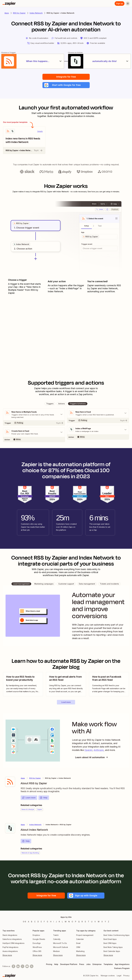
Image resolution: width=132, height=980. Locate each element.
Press (82, 964)
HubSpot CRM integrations (13, 943)
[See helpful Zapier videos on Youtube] (27, 966)
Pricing (49, 964)
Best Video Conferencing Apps (117, 935)
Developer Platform (69, 964)
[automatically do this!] (99, 61)
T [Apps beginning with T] (89, 922)
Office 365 (37, 951)
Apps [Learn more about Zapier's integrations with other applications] (7, 13)
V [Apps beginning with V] (95, 922)
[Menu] (128, 4)
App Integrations (122, 964)
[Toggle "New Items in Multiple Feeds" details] (34, 414)
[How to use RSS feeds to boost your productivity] (23, 684)
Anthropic (99, 750)
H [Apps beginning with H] (51, 922)
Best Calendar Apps (112, 951)
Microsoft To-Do (60, 943)
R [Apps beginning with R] (82, 922)
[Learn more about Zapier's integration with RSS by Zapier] (10, 782)
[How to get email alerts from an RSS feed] (66, 684)
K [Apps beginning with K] (59, 922)
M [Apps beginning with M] (66, 922)
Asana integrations (10, 951)
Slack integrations (10, 935)
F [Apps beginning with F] (44, 922)
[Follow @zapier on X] (23, 966)
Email (78, 943)
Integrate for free (66, 77)
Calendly (57, 939)
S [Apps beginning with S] (85, 922)
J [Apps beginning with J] (56, 922)
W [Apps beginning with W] (99, 922)
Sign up (120, 3)
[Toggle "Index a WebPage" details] (98, 430)
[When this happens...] (33, 61)
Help (44, 798)
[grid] (21, 223)
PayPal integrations (10, 947)
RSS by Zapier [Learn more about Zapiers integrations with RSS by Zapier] (19, 13)
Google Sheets (39, 939)
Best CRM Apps (110, 943)
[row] (21, 223)
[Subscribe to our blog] (32, 966)
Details (40, 131)
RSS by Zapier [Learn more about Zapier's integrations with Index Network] (35, 778)
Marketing (80, 951)
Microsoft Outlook (61, 947)
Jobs (88, 964)
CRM (78, 947)
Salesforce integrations (12, 939)
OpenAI (88, 750)
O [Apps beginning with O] (72, 922)
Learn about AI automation (92, 757)
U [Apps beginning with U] (92, 922)
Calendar (80, 939)
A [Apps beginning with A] (29, 922)
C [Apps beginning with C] (35, 922)
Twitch (56, 935)
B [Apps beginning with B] (32, 922)
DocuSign (37, 943)
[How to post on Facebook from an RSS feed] (109, 684)
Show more (7, 955)
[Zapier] (9, 4)
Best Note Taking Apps (113, 947)
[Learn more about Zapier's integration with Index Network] (10, 828)
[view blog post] (23, 684)
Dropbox (36, 935)
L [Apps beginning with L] (62, 922)
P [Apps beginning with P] (76, 922)
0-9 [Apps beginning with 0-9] (24, 922)
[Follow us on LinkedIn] (18, 966)
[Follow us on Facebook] (13, 966)
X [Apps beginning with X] (102, 922)
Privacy (126, 976)
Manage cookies (108, 976)
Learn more (29, 798)
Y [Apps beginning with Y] (105, 922)
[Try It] (34, 423)
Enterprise (97, 964)
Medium (56, 951)
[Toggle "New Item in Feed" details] (98, 413)
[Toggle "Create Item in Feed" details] (34, 432)
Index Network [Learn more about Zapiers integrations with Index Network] (36, 13)
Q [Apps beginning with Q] (79, 922)
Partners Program (122, 968)
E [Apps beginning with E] (41, 922)
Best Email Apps (110, 939)
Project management (85, 935)
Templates (108, 964)
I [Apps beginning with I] (54, 922)
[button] (66, 85)
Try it (38, 150)
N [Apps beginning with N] (69, 922)
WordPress (37, 947)
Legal (119, 976)
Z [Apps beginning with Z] (109, 922)
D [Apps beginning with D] (38, 922)
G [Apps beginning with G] (47, 922)
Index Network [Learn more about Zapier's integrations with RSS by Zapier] (35, 825)
